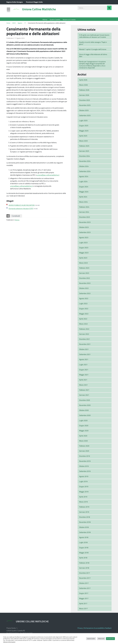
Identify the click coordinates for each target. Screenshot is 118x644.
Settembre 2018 (85, 533)
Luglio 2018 (83, 543)
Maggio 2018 (84, 554)
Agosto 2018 (84, 538)
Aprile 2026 (83, 81)
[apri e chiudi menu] (8, 10)
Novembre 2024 (85, 162)
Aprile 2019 (83, 498)
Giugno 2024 (84, 188)
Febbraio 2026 (84, 91)
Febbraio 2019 (84, 508)
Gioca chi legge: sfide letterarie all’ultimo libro (93, 56)
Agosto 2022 (84, 299)
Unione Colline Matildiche (43, 10)
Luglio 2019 (83, 482)
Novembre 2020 (85, 406)
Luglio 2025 (83, 121)
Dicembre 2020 (85, 401)
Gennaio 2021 (84, 396)
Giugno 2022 (84, 310)
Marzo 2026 (83, 86)
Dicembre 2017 (85, 574)
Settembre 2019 (85, 472)
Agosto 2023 (84, 238)
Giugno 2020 (84, 426)
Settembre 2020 (85, 416)
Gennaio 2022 (84, 335)
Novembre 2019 (85, 462)
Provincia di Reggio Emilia (34, 2)
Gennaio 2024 (84, 213)
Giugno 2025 (84, 127)
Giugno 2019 (84, 487)
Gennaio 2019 (84, 513)
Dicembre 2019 (85, 457)
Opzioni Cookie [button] (91, 639)
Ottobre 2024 (84, 167)
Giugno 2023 (84, 248)
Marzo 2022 (83, 325)
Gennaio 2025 (84, 152)
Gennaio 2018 (84, 569)
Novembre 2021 (85, 345)
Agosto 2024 (84, 177)
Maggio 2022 (84, 315)
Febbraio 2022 (84, 330)
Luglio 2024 (83, 182)
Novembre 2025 (85, 106)
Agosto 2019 (84, 477)
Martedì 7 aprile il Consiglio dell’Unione (93, 50)
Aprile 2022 (83, 320)
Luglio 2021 (83, 365)
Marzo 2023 (83, 264)
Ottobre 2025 (84, 111)
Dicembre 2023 (85, 218)
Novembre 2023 (85, 223)
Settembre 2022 (85, 294)
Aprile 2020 (83, 437)
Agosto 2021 (84, 360)
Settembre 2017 (85, 589)
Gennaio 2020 (84, 452)
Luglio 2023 (83, 243)
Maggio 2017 (84, 599)
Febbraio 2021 (84, 391)
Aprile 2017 (83, 604)
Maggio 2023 (84, 254)
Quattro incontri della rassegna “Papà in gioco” (93, 44)
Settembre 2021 (85, 355)
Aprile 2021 (83, 381)
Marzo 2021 (83, 386)
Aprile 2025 (83, 137)
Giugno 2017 (84, 594)
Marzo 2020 (83, 442)
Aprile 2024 (83, 198)
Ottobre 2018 (84, 528)
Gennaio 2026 (84, 96)
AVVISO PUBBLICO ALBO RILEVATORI (22, 206)
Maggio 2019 (84, 493)
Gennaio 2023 (84, 274)
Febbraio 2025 (84, 147)
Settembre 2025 (85, 116)
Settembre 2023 (85, 233)
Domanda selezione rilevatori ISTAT (21, 209)
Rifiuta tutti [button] (101, 639)
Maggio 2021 (84, 376)
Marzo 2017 (83, 609)
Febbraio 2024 (84, 208)
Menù (8, 12)
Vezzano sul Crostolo (69, 20)
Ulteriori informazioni (9, 642)
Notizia (17, 221)
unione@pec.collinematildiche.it (48, 176)
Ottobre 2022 (84, 289)
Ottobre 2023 (84, 228)
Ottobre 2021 (84, 350)
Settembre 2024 (85, 172)
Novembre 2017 (85, 579)
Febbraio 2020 (84, 447)
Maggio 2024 (84, 193)
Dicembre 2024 (85, 157)
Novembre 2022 (85, 284)
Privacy (80, 629)
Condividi (16, 217)
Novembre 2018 (85, 523)
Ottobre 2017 (84, 584)
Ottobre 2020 (84, 411)
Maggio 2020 (84, 431)
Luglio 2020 (83, 421)
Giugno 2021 (84, 371)
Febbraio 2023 (84, 269)
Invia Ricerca (109, 9)
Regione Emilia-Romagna (15, 2)
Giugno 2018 (84, 548)
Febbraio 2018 (84, 564)
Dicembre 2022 (85, 279)
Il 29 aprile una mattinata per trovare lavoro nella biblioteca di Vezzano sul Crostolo (94, 37)
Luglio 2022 (83, 304)
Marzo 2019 (83, 503)
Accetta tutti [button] (110, 639)
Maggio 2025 (84, 132)
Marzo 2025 (83, 142)
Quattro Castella (55, 20)
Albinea (45, 20)
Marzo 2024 (83, 203)
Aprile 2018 (83, 559)
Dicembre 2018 (85, 518)
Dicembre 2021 (85, 340)
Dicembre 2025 (85, 101)
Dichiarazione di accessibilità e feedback (98, 629)
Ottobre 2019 (84, 467)
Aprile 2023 (83, 259)
